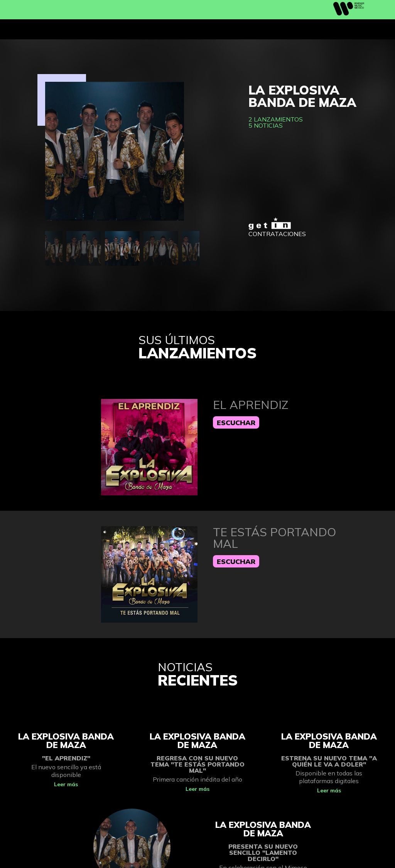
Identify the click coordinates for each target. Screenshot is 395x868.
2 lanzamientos (276, 119)
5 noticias (266, 125)
